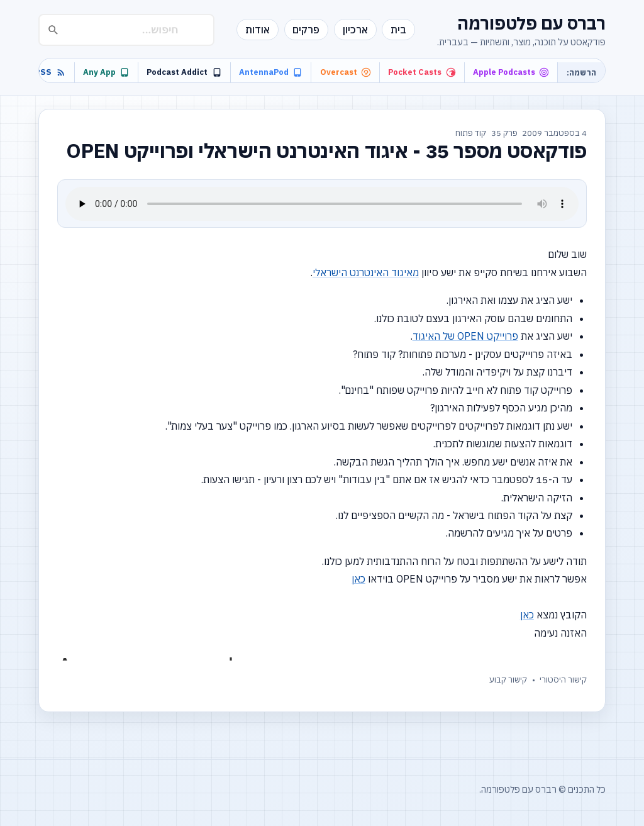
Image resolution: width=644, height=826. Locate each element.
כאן (358, 579)
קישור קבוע (508, 680)
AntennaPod (271, 72)
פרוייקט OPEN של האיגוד (465, 336)
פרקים (306, 30)
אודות (258, 30)
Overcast (346, 72)
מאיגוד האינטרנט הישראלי (366, 272)
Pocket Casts (422, 72)
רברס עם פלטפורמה (531, 23)
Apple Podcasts (511, 72)
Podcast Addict (184, 72)
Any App (106, 72)
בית (398, 30)
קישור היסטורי (563, 680)
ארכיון (355, 30)
